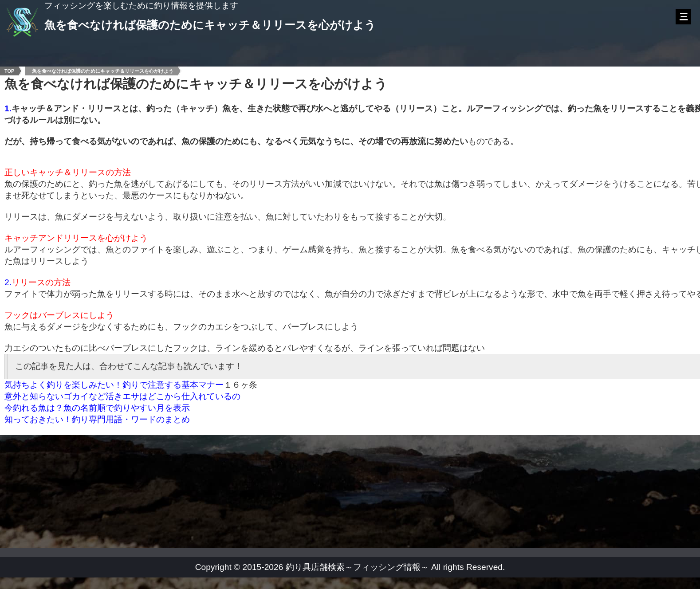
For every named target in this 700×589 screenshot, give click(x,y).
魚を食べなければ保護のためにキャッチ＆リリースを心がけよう (103, 71)
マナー (211, 385)
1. (8, 108)
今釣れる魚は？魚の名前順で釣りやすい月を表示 (97, 408)
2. (8, 282)
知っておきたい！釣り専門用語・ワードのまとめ (97, 419)
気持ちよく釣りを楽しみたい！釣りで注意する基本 (101, 385)
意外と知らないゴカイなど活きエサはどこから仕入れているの (122, 396)
